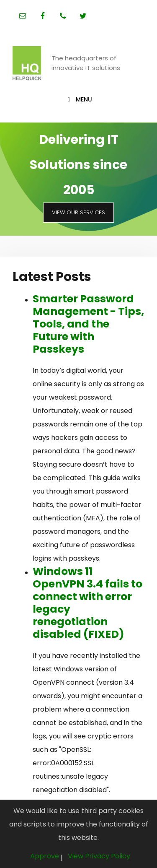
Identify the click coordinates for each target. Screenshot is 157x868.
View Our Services (78, 212)
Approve (45, 856)
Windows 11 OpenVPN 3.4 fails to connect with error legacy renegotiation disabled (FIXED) (88, 603)
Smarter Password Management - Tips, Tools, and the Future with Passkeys (88, 324)
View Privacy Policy (99, 856)
